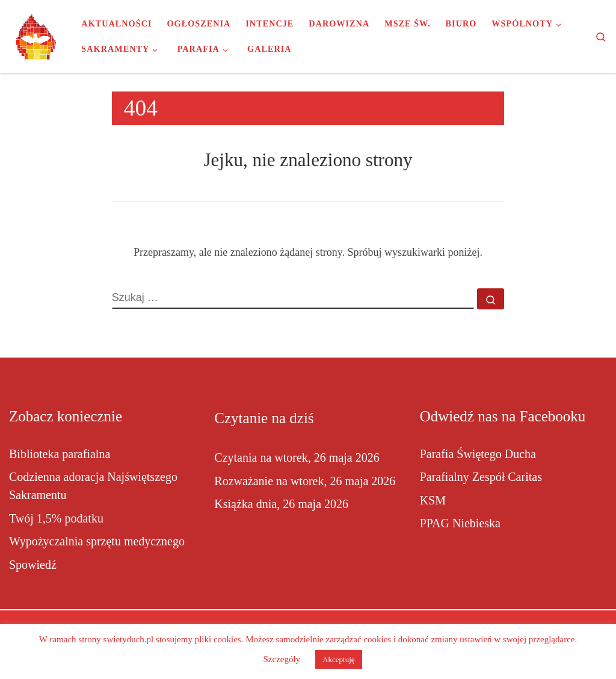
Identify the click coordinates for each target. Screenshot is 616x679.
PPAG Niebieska (460, 523)
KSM (433, 500)
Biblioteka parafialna (60, 454)
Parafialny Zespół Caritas (481, 477)
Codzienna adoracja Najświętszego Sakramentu (93, 486)
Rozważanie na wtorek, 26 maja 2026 (305, 481)
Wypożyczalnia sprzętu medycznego (97, 541)
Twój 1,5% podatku (56, 518)
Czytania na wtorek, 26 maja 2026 (297, 457)
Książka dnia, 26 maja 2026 (281, 504)
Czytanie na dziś (264, 418)
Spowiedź (33, 565)
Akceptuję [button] (338, 659)
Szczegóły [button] (282, 659)
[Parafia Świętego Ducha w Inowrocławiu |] (36, 35)
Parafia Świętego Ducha (478, 454)
